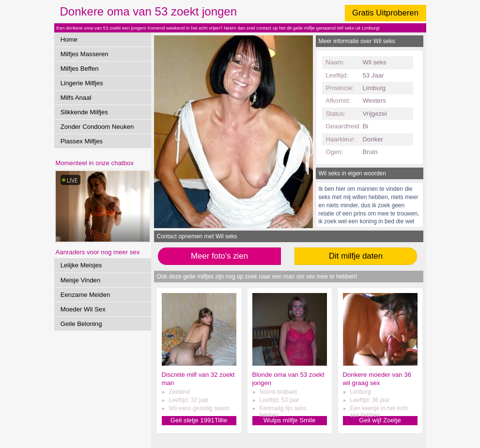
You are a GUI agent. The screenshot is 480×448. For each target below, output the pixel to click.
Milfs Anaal (76, 98)
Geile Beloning (81, 324)
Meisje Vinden (81, 280)
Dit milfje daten (356, 256)
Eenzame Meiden (85, 295)
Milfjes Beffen (80, 69)
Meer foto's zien (219, 256)
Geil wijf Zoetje (380, 420)
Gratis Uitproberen (385, 13)
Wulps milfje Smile (289, 420)
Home (69, 39)
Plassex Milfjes (82, 141)
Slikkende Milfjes (84, 112)
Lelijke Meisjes (81, 265)
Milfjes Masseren (85, 54)
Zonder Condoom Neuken (97, 127)
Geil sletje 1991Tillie (199, 420)
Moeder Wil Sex (83, 309)
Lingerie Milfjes (82, 83)
